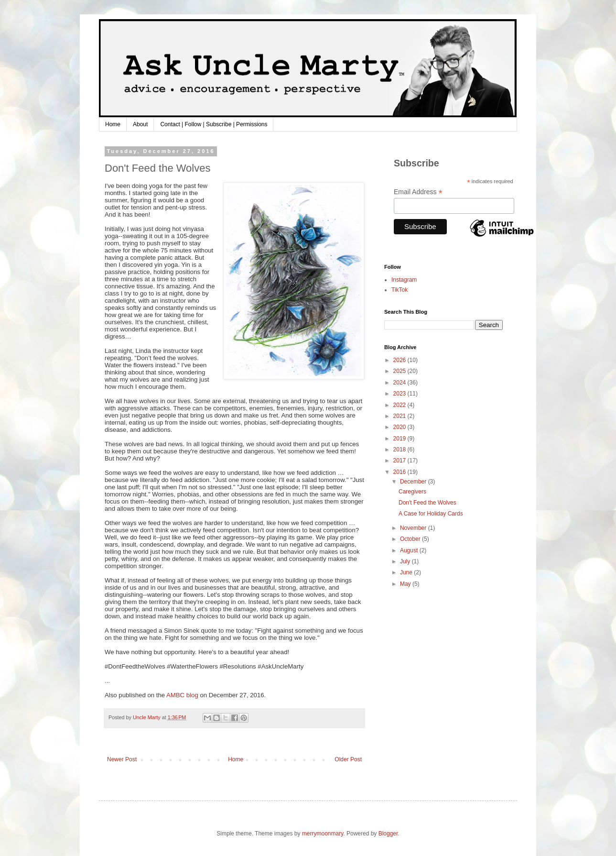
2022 (400, 405)
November (414, 528)
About (140, 124)
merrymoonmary (323, 834)
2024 (400, 383)
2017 (400, 461)
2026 (400, 360)
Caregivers (412, 492)
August (410, 550)
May (406, 584)
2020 (400, 427)
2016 (400, 472)
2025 (400, 371)
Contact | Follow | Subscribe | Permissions (214, 124)
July (406, 561)
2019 (400, 439)
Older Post (348, 759)
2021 (400, 416)
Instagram (404, 280)
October (411, 539)
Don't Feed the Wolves (427, 503)
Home (113, 124)
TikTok (400, 290)
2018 (400, 450)
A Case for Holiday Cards (431, 514)
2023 (400, 394)
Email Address (418, 192)
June (407, 572)
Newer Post (122, 759)
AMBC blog (182, 695)
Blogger (388, 834)
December (414, 482)
